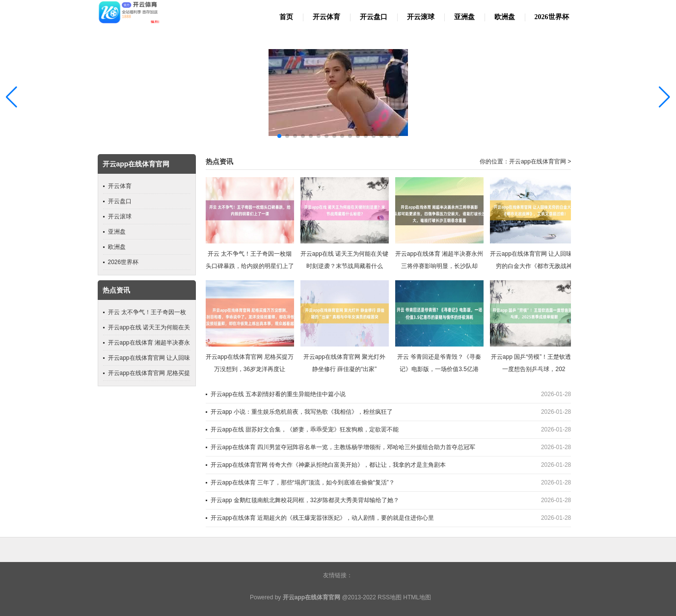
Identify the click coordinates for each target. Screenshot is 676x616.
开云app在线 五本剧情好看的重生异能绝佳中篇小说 (278, 394)
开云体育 (326, 17)
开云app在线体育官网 (538, 161)
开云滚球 (421, 17)
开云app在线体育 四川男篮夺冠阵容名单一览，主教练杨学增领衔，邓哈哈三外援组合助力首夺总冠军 (343, 447)
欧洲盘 (505, 17)
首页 (286, 17)
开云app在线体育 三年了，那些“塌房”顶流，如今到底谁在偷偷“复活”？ (303, 482)
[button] (664, 97)
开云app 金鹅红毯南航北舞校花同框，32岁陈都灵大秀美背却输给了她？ (305, 500)
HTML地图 (417, 597)
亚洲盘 (464, 17)
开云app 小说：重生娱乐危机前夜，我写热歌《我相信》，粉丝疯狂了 (302, 412)
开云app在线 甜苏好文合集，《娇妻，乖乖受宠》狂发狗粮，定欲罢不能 (305, 429)
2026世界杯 (552, 17)
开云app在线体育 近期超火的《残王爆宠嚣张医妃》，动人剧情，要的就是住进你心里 (322, 518)
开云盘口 (374, 17)
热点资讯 (219, 162)
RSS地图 (390, 597)
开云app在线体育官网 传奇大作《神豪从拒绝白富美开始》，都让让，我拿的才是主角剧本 (328, 465)
